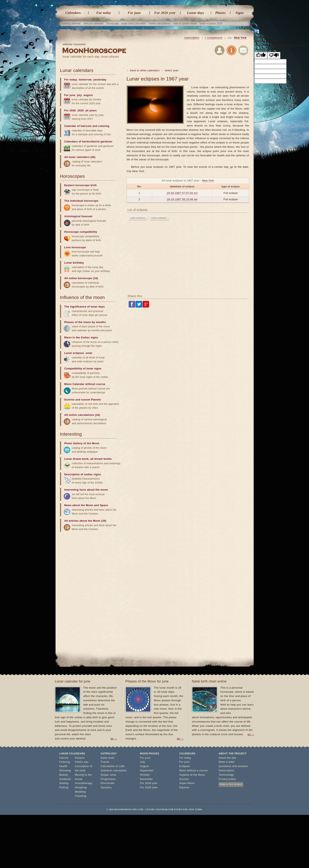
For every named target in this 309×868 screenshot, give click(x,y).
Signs (240, 13)
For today (104, 13)
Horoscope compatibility (81, 232)
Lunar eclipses (74, 353)
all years (91, 110)
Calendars (73, 13)
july (79, 95)
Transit (105, 762)
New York (240, 38)
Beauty (64, 775)
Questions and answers (233, 766)
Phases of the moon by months (85, 322)
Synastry (106, 787)
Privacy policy (227, 779)
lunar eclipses (159, 218)
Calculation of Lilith (113, 766)
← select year (170, 70)
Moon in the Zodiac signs (81, 337)
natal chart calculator (134, 23)
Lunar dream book (77, 459)
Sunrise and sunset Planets (83, 400)
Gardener (65, 779)
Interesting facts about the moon (86, 490)
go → (114, 739)
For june (134, 13)
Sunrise (184, 779)
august (88, 95)
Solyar (105, 775)
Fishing (64, 787)
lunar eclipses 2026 (211, 23)
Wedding (80, 792)
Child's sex (82, 762)
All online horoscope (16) (81, 278)
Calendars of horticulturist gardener (88, 141)
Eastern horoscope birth (81, 185)
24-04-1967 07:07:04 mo (182, 193)
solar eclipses (138, 218)
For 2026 (70, 110)
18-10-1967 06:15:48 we (182, 199)
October (145, 775)
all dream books (101, 459)
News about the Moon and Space (86, 505)
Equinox (184, 787)
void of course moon (185, 23)
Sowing (64, 783)
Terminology (226, 775)
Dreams (80, 758)
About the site (227, 758)
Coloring (65, 762)
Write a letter (227, 762)
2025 (81, 110)
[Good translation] (261, 55)
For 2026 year (165, 13)
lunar (113, 775)
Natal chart (108, 758)
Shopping (81, 787)
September (147, 770)
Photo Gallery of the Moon (82, 443)
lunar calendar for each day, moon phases (91, 57)
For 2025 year (149, 787)
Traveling (81, 796)
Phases (221, 13)
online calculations (160, 23)
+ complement (214, 38)
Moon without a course (194, 770)
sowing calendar (71, 23)
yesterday (100, 80)
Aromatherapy (84, 783)
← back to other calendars (143, 70)
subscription (192, 38)
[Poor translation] (274, 55)
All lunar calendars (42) (80, 157)
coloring (104, 126)
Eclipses (185, 766)
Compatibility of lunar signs (83, 369)
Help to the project (231, 784)
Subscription (226, 770)
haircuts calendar (94, 23)
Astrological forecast (78, 216)
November (146, 779)
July (142, 762)
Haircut (64, 758)
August (144, 766)
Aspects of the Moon (192, 775)
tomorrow (85, 80)
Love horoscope (75, 247)
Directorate (108, 783)
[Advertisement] (188, 258)
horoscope (113, 23)
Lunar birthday (74, 263)
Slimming (65, 770)
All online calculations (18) (82, 415)
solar (89, 353)
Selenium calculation (114, 770)
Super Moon (187, 783)
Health (63, 766)
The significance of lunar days (85, 307)
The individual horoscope (81, 201)
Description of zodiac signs (83, 474)
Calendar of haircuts (78, 126)
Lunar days (196, 13)
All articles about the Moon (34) (85, 521)
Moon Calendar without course (85, 384)
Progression (108, 779)
